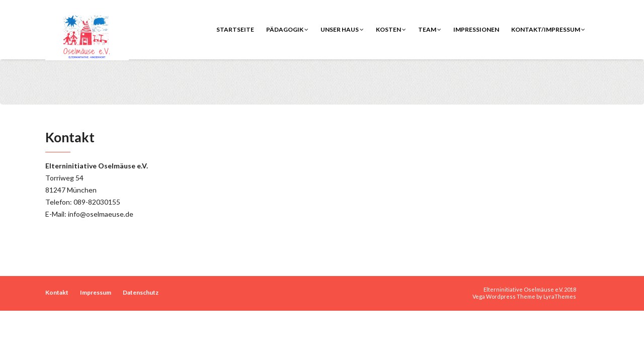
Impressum (96, 292)
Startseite (235, 29)
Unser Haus (342, 29)
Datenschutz (141, 292)
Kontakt (57, 292)
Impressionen (476, 29)
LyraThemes (560, 296)
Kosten (391, 29)
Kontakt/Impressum (548, 29)
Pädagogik (287, 29)
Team (430, 29)
